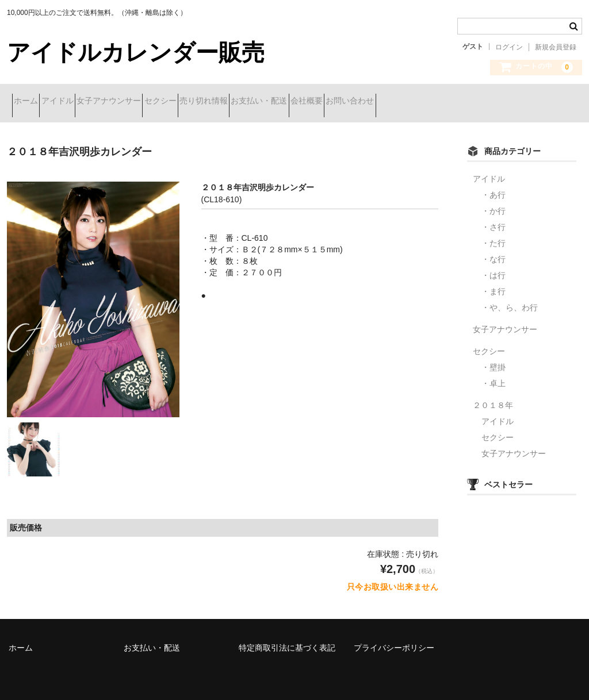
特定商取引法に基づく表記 (287, 639)
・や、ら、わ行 (510, 299)
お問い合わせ (498, 102)
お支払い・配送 (366, 102)
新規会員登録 (556, 47)
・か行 (494, 202)
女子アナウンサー (155, 102)
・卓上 (494, 375)
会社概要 (434, 102)
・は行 (494, 267)
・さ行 (494, 218)
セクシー (227, 102)
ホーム (31, 102)
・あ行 (494, 186)
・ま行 (494, 283)
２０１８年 (493, 397)
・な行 (494, 251)
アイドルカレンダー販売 (136, 52)
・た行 (494, 234)
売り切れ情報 (290, 102)
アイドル (83, 102)
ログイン (509, 47)
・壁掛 (494, 359)
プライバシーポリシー (394, 639)
